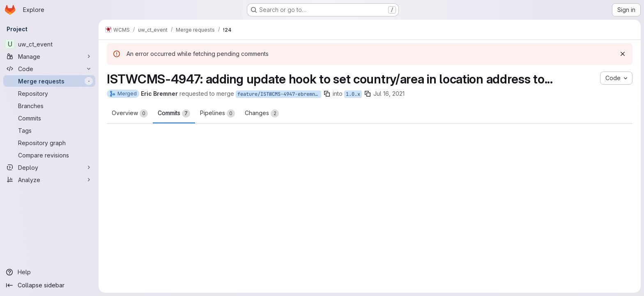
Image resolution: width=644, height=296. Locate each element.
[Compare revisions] (49, 155)
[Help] (49, 272)
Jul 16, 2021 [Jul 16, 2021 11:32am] (389, 94)
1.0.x (353, 94)
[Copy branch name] (327, 94)
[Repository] (49, 93)
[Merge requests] (49, 81)
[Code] (49, 69)
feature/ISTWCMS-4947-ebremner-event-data (279, 94)
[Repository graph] (49, 143)
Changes (262, 113)
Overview (130, 113)
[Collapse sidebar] (49, 285)
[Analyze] (49, 180)
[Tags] (49, 130)
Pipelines (217, 113)
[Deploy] (49, 167)
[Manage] (49, 56)
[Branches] (49, 106)
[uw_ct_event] (49, 44)
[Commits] (49, 118)
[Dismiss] (623, 54)
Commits (174, 113)
